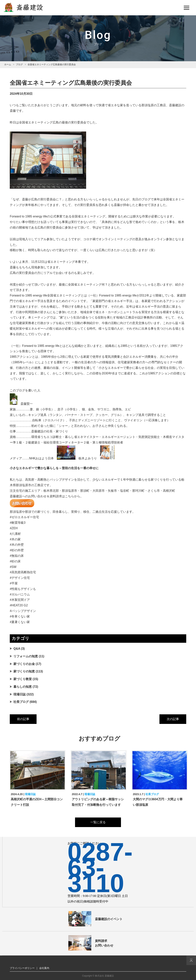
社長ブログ (21, 702)
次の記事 (173, 719)
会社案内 (44, 968)
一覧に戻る (98, 822)
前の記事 (23, 719)
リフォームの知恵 (26, 656)
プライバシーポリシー (22, 968)
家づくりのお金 (24, 664)
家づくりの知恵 (24, 671)
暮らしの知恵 (23, 687)
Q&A (17, 649)
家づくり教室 (23, 679)
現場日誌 (20, 694)
